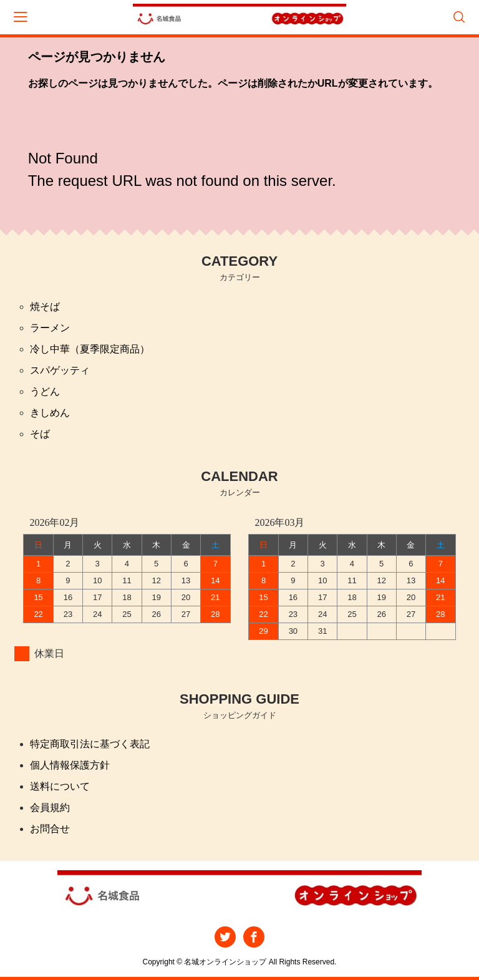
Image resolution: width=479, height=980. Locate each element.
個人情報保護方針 (70, 765)
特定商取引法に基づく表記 (90, 744)
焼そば (45, 307)
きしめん (50, 413)
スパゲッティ (60, 370)
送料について (60, 786)
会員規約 (50, 808)
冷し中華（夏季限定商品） (90, 349)
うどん (45, 391)
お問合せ (50, 829)
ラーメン (50, 328)
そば (40, 434)
